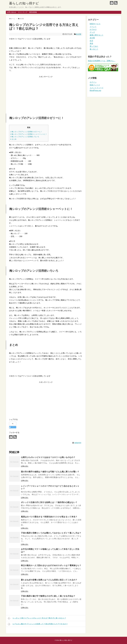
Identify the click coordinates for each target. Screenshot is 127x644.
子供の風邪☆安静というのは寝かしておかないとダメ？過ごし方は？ (51, 533)
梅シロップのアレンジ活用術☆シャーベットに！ (29, 134)
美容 (91, 43)
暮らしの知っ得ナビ (24, 3)
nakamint (78, 443)
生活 (91, 41)
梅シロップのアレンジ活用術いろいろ (25, 137)
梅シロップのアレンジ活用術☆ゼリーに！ (26, 132)
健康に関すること (97, 35)
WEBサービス (95, 24)
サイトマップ (23, 12)
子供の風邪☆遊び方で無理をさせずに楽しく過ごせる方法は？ (48, 596)
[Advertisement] (46, 93)
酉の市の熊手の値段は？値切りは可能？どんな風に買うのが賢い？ (50, 472)
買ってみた (94, 46)
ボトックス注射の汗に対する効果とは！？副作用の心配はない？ (49, 502)
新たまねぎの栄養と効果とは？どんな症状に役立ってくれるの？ (49, 580)
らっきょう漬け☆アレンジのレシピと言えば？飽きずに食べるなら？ (37, 618)
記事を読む (25, 466)
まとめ (13, 139)
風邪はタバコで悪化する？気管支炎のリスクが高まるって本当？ (49, 517)
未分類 (79, 34)
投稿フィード (95, 85)
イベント (93, 27)
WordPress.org (95, 90)
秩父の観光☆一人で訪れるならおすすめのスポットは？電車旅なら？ (51, 565)
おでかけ (93, 29)
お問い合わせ (11, 12)
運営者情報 (33, 12)
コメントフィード (97, 88)
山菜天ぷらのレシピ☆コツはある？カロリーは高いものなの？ (48, 457)
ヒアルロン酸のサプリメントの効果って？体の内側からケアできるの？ (38, 624)
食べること (94, 49)
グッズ (92, 32)
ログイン (93, 82)
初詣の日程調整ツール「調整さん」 (102, 61)
